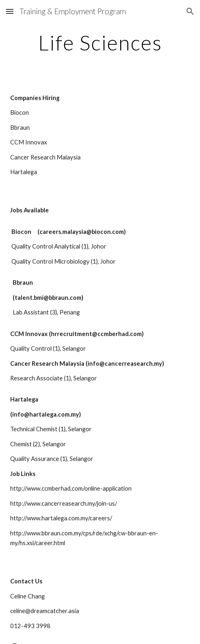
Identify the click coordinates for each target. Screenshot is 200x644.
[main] (100, 43)
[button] (10, 11)
